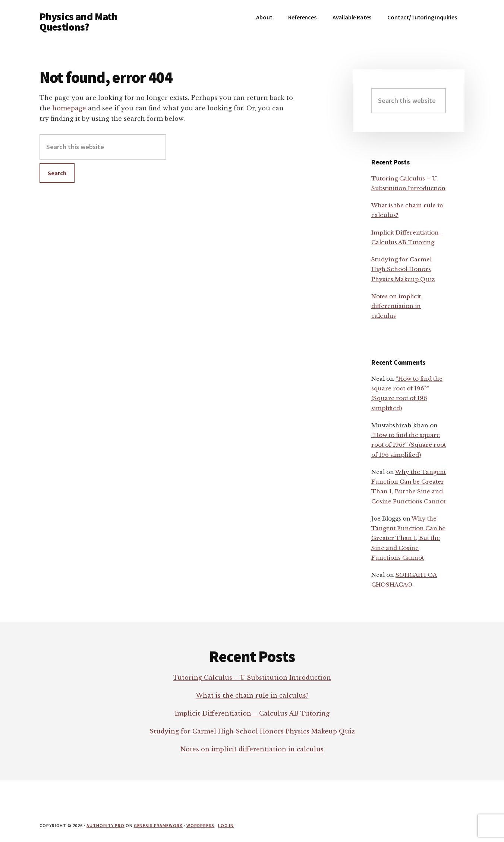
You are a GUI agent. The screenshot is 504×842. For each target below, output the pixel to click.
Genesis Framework (158, 825)
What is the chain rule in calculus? (252, 695)
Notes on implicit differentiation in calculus (396, 306)
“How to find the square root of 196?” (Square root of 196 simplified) (409, 445)
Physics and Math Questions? (79, 22)
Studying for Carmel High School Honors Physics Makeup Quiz (403, 269)
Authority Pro (105, 825)
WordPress (201, 825)
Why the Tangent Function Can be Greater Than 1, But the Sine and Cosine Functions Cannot (408, 538)
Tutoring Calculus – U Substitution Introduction (252, 678)
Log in (226, 825)
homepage (69, 108)
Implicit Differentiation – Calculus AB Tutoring (252, 713)
